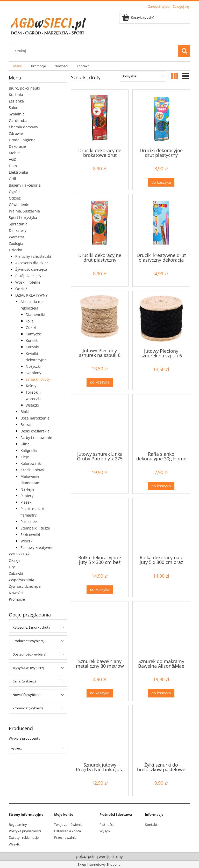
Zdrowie (16, 133)
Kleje (25, 457)
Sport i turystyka (23, 218)
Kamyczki (34, 334)
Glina (25, 444)
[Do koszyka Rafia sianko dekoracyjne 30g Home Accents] (161, 486)
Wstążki (32, 405)
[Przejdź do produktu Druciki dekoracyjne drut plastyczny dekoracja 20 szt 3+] (161, 118)
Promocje (17, 599)
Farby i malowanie (36, 437)
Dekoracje (17, 146)
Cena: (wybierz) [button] (24, 681)
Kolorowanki (31, 463)
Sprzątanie (18, 224)
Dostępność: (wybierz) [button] (29, 654)
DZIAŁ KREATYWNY (31, 295)
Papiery (27, 496)
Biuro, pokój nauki (24, 88)
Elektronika (18, 172)
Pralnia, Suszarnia (24, 211)
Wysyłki (15, 844)
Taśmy (31, 386)
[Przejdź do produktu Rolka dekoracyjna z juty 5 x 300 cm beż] (100, 526)
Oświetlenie (19, 205)
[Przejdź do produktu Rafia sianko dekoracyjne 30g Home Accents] (161, 422)
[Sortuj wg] (143, 76)
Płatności (106, 825)
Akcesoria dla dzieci (32, 263)
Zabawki (16, 573)
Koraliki (32, 340)
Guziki (31, 328)
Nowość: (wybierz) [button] (26, 695)
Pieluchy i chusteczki (33, 256)
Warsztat (16, 237)
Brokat (26, 425)
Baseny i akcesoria (25, 185)
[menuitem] (18, 66)
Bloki (25, 412)
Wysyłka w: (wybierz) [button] (28, 668)
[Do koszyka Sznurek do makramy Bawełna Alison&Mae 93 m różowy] (161, 693)
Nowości (16, 593)
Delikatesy (18, 230)
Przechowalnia (65, 837)
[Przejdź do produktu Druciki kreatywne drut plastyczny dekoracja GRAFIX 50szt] (161, 223)
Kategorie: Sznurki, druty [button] (31, 627)
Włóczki (27, 541)
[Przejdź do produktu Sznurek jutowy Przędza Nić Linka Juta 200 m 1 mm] (100, 733)
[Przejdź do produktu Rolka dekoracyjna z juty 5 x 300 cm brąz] (161, 526)
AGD (13, 159)
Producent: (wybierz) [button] (28, 641)
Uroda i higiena (22, 140)
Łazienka (16, 101)
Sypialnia (17, 114)
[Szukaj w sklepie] (95, 51)
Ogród (14, 192)
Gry (12, 567)
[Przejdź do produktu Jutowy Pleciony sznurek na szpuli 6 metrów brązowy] (100, 319)
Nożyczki (33, 366)
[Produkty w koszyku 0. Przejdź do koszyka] (138, 17)
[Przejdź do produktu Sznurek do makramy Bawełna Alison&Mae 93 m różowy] (161, 629)
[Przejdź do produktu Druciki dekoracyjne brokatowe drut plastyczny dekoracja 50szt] (100, 118)
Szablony (33, 373)
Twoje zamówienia (68, 825)
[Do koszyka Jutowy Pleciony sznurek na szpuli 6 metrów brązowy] (100, 382)
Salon (14, 108)
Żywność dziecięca (31, 269)
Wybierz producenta (24, 738)
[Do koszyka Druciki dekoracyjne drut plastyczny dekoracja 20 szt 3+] (161, 182)
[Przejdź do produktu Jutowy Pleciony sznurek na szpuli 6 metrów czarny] (161, 319)
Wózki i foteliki (28, 282)
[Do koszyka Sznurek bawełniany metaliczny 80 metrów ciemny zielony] (100, 693)
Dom (13, 166)
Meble (14, 153)
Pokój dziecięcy (28, 276)
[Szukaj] (184, 51)
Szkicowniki (30, 535)
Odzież (15, 198)
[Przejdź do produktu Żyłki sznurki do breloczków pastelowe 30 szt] (161, 733)
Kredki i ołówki (33, 470)
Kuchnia (16, 95)
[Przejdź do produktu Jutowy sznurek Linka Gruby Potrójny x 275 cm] (100, 422)
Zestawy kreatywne (37, 547)
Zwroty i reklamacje (24, 837)
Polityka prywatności (25, 831)
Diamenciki (35, 315)
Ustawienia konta (67, 831)
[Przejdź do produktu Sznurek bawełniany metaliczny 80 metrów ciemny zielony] (100, 629)
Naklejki (27, 489)
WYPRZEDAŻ (19, 554)
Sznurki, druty (38, 379)
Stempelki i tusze (35, 528)
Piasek (26, 502)
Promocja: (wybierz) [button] (28, 708)
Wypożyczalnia (22, 580)
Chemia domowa (23, 127)
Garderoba (18, 120)
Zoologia (16, 243)
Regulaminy (18, 825)
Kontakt (151, 825)
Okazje (15, 560)
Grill (12, 179)
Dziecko (15, 250)
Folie (30, 321)
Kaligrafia (29, 450)
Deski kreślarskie (35, 431)
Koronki (32, 347)
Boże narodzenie (35, 418)
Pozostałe (29, 522)
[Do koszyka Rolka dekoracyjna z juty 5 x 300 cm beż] (100, 590)
